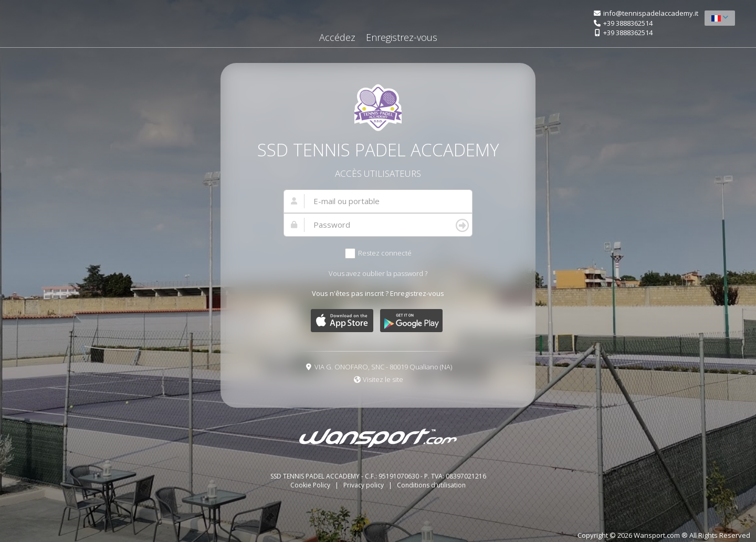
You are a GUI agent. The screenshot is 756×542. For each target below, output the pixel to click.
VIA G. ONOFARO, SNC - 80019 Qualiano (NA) (383, 367)
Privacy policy (364, 485)
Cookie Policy (311, 485)
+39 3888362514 (628, 23)
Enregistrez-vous (402, 37)
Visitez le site (383, 379)
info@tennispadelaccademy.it (651, 13)
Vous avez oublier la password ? (378, 273)
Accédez (337, 37)
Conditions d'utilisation (431, 485)
